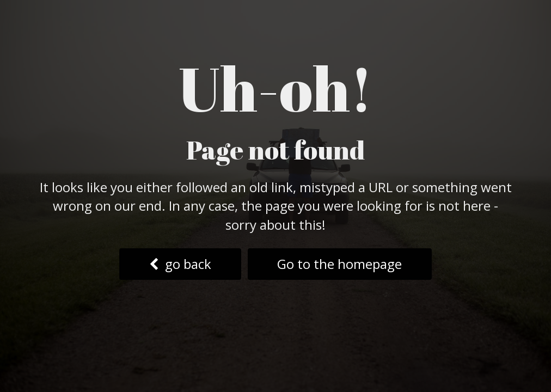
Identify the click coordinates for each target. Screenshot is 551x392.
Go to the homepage (339, 264)
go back (180, 264)
